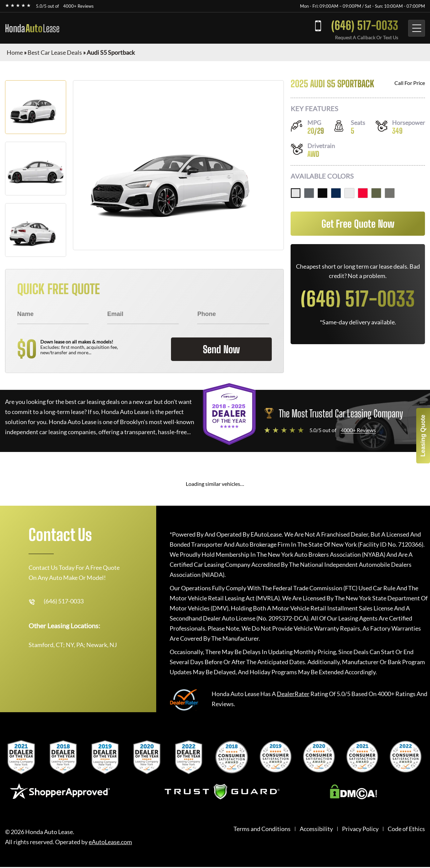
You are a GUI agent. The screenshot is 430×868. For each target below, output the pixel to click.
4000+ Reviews (78, 6)
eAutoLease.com (110, 842)
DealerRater (293, 694)
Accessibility (316, 829)
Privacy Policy (360, 829)
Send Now (221, 349)
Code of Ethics (406, 829)
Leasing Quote (423, 436)
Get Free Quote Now (358, 224)
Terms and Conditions (262, 829)
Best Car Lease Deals (55, 52)
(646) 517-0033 (365, 25)
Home (15, 52)
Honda (32, 28)
